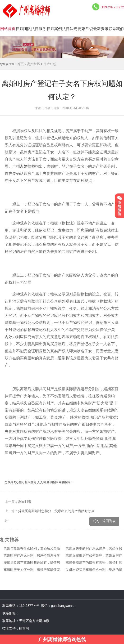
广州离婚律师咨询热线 (62, 640)
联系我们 (116, 29)
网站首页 (8, 29)
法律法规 (70, 29)
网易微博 (65, 482)
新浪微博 (31, 482)
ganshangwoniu (63, 606)
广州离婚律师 (24, 166)
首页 (20, 64)
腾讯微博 (53, 482)
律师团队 (23, 29)
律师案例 (54, 29)
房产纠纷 (50, 64)
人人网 (42, 482)
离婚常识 (85, 29)
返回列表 (25, 501)
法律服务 (39, 29)
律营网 (24, 628)
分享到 (9, 482)
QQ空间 (19, 482)
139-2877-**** (30, 606)
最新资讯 (101, 29)
